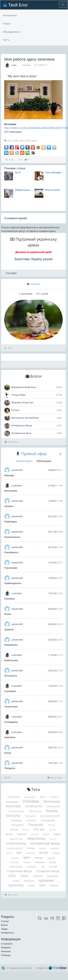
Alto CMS (27, 968)
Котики (27, 65)
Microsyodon (11, 491)
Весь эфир (55, 778)
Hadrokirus (10, 737)
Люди (4, 929)
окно (34, 140)
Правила (6, 947)
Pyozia (8, 614)
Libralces (9, 506)
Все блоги (12, 442)
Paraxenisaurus (12, 537)
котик (15, 140)
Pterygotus (10, 768)
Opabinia (9, 630)
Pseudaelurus (11, 552)
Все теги (11, 895)
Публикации (44, 461)
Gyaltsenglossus (13, 583)
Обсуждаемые (12, 32)
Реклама (6, 951)
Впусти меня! (53, 190)
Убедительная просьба (24, 190)
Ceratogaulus (11, 722)
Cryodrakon (10, 691)
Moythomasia (11, 660)
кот (9, 140)
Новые (7, 24)
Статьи (5, 921)
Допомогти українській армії (34, 252)
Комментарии (24, 461)
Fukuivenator (11, 568)
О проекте (7, 944)
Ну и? (18, 172)
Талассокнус (11, 707)
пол (28, 140)
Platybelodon (11, 645)
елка (22, 140)
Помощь (6, 955)
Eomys (8, 753)
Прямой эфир (34, 454)
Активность (8, 933)
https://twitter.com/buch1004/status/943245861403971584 (36, 128)
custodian (17, 65)
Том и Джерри (53, 172)
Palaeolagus (11, 522)
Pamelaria (9, 599)
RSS (8, 348)
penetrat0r (17, 470)
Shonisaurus (11, 676)
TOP (6, 40)
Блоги (4, 925)
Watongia (9, 475)
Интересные (10, 15)
